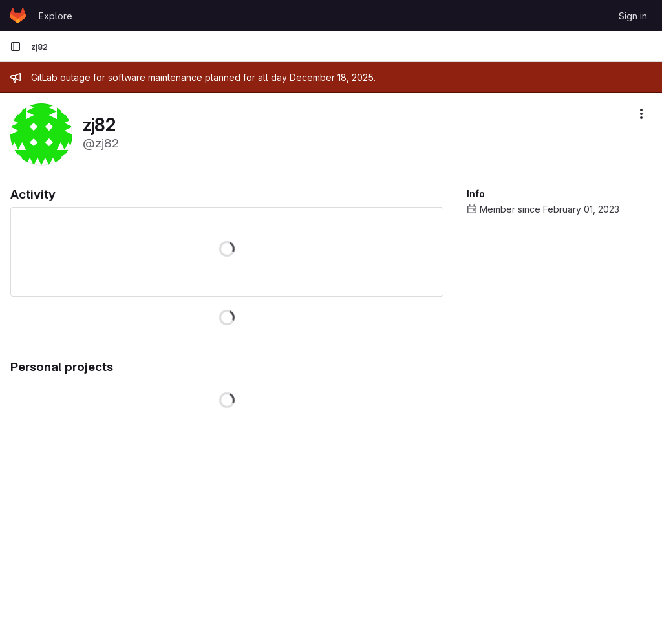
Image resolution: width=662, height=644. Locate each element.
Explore (56, 16)
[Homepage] (18, 16)
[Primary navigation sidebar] (16, 47)
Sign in (633, 16)
